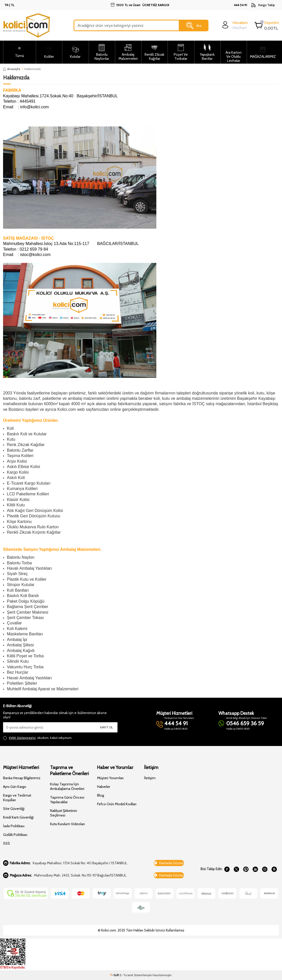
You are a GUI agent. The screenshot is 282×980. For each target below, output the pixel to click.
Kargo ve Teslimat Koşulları (17, 798)
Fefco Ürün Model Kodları (117, 804)
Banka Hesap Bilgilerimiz (22, 778)
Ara (194, 26)
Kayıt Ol (107, 727)
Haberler (104, 787)
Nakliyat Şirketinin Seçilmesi (64, 813)
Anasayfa (12, 69)
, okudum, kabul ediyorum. (38, 738)
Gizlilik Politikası (15, 835)
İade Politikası (14, 826)
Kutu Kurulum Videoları (67, 824)
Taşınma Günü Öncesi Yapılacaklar (67, 800)
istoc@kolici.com (35, 255)
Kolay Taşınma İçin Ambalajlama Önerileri (67, 786)
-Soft (115, 975)
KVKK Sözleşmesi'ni (22, 738)
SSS (7, 843)
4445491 (28, 101)
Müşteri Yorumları (110, 778)
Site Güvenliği (14, 809)
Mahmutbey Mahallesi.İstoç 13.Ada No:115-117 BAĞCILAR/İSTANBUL (71, 244)
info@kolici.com (34, 107)
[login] (234, 25)
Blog (101, 795)
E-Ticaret (126, 975)
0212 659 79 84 (34, 249)
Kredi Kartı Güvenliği (18, 817)
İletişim (150, 778)
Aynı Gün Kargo (15, 787)
